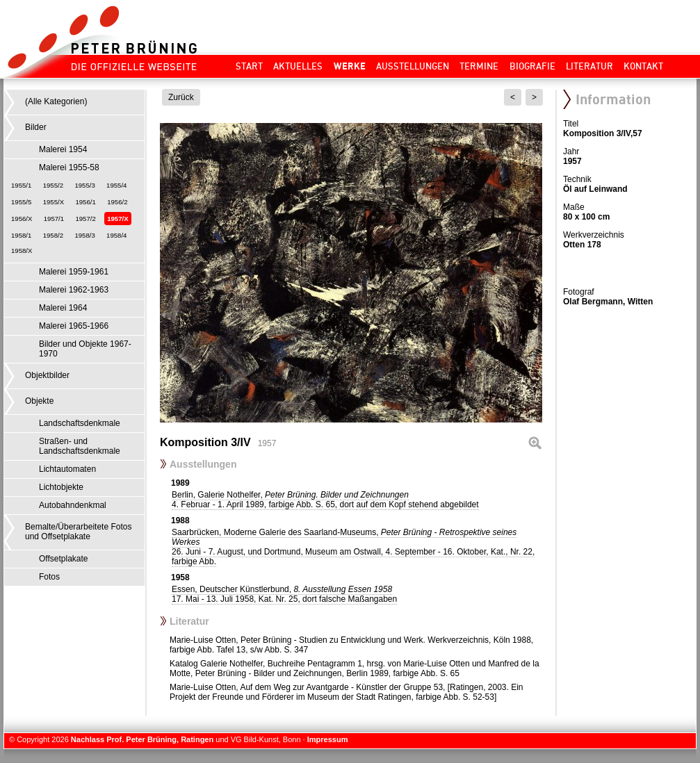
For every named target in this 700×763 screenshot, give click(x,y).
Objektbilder (47, 375)
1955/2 (53, 185)
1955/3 (84, 185)
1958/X (22, 251)
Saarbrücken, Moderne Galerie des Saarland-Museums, (353, 547)
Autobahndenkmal (73, 505)
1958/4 (116, 235)
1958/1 (21, 235)
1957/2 (85, 219)
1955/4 (116, 185)
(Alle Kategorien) (56, 101)
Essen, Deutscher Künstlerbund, (284, 594)
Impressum (328, 739)
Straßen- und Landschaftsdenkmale (80, 446)
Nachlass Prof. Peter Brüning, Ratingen (142, 739)
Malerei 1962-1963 (74, 290)
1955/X (54, 202)
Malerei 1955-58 (69, 167)
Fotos (49, 577)
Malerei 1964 (63, 308)
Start (249, 66)
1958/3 (84, 235)
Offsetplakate (64, 559)
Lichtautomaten (67, 469)
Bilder (36, 127)
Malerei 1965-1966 (74, 326)
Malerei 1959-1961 (74, 272)
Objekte (39, 401)
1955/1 (21, 185)
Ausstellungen (413, 66)
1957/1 (54, 219)
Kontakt (643, 66)
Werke (350, 66)
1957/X (117, 219)
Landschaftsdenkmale (80, 423)
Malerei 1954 (63, 149)
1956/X (22, 219)
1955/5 (21, 202)
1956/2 (117, 202)
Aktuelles (298, 66)
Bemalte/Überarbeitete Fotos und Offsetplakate (78, 532)
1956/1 (85, 202)
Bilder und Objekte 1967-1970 (85, 349)
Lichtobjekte (61, 487)
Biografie (532, 66)
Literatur (589, 66)
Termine (479, 66)
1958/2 (53, 235)
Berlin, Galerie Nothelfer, (325, 500)
